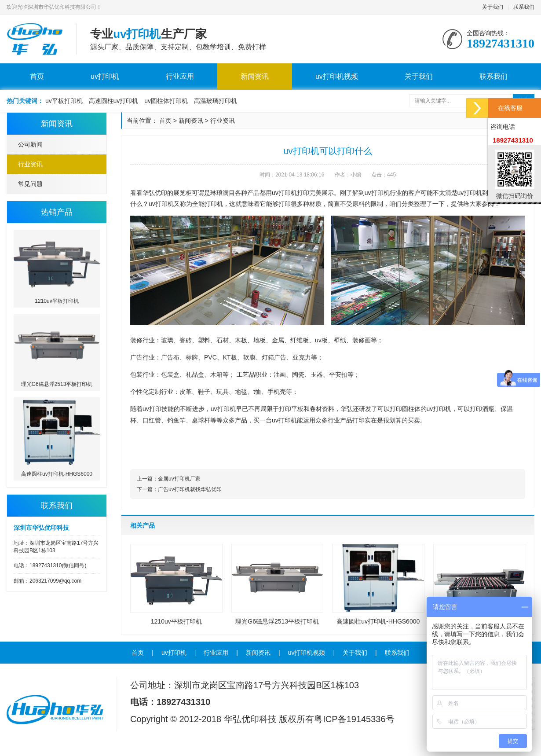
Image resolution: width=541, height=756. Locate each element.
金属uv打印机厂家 (179, 479)
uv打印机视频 (337, 76)
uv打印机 (105, 76)
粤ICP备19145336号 (354, 719)
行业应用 (180, 76)
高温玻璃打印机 (216, 101)
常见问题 (30, 184)
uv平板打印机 (64, 101)
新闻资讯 (255, 76)
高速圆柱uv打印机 (114, 101)
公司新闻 (30, 144)
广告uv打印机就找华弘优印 (190, 489)
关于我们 (493, 7)
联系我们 (524, 7)
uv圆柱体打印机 (166, 101)
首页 (37, 76)
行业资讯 (30, 164)
